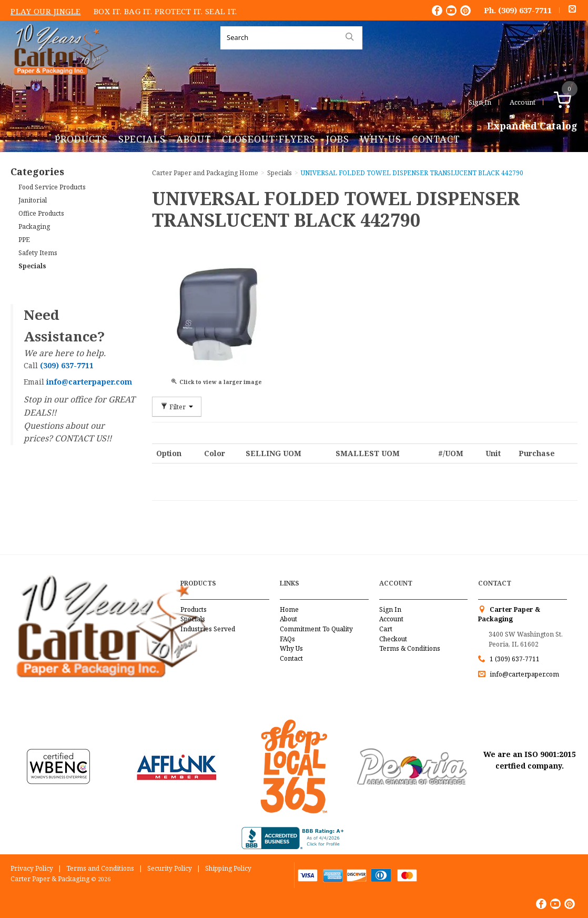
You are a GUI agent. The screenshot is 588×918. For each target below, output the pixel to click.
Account (523, 102)
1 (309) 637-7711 (515, 659)
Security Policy (170, 868)
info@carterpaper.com (524, 674)
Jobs (338, 139)
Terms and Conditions (100, 868)
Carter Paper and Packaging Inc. (58, 83)
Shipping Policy (228, 868)
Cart (386, 629)
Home (289, 609)
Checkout (393, 639)
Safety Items (38, 253)
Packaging (34, 226)
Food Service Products (52, 187)
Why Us (381, 139)
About (194, 139)
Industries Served (208, 629)
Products (81, 139)
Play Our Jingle (46, 11)
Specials (142, 139)
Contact (436, 139)
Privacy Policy (32, 868)
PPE (24, 240)
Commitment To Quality (316, 629)
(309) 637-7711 (525, 10)
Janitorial (33, 200)
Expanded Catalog (532, 126)
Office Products (41, 213)
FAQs (287, 639)
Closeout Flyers (269, 139)
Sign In (480, 102)
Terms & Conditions (410, 648)
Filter (177, 407)
